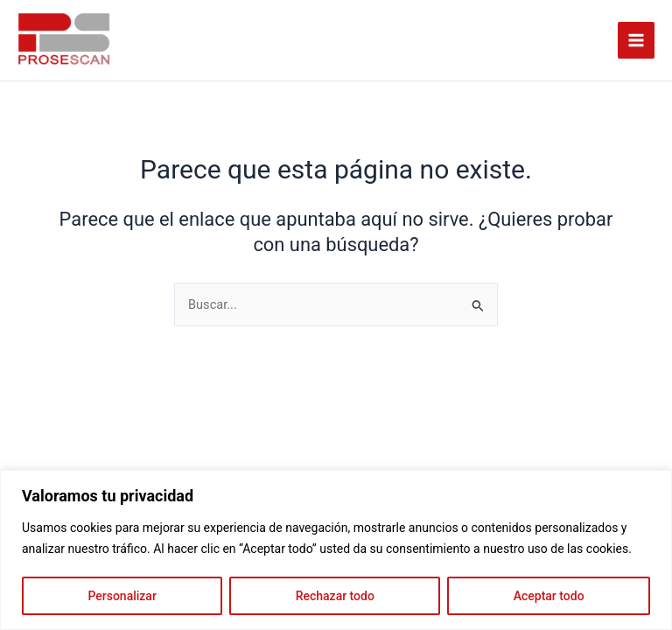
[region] (336, 550)
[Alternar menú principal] (636, 40)
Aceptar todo (549, 596)
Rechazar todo (335, 596)
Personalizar (122, 596)
